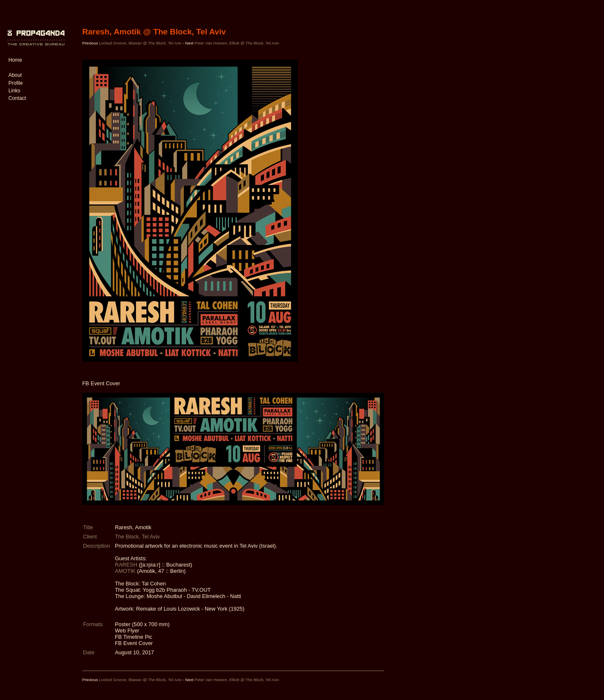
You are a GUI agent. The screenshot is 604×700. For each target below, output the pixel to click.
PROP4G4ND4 (35, 31)
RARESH (126, 565)
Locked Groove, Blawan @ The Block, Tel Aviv (140, 43)
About (15, 75)
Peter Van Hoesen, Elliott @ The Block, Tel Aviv (237, 43)
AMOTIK (125, 571)
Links (14, 91)
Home (15, 60)
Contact (17, 98)
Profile (16, 83)
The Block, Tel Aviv (137, 537)
